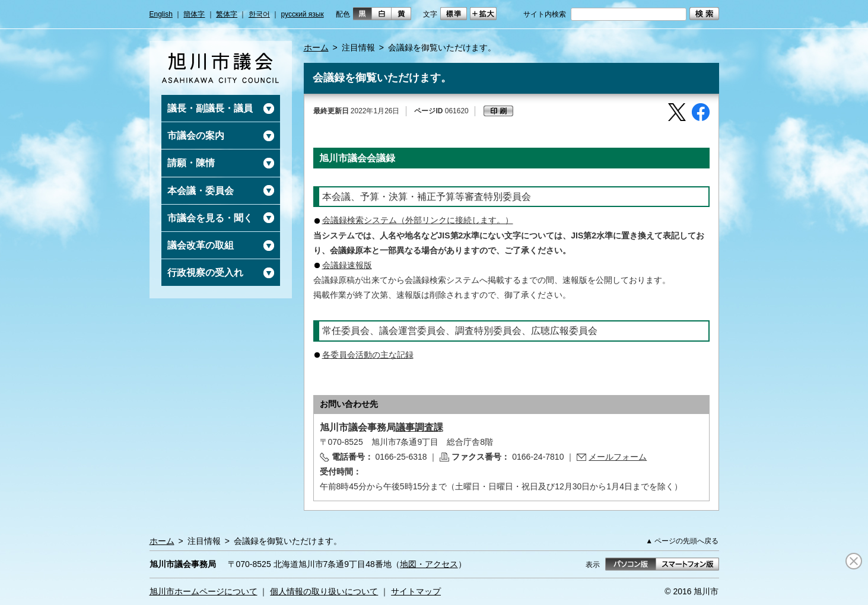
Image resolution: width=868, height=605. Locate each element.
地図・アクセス (429, 564)
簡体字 (194, 14)
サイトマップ (416, 591)
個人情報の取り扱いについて (324, 591)
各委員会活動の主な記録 (368, 355)
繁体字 (227, 14)
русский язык (303, 14)
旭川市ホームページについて (204, 591)
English (161, 14)
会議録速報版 (347, 265)
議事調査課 (419, 427)
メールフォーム (618, 457)
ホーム (316, 47)
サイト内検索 (545, 14)
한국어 (259, 14)
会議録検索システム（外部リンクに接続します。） (418, 220)
